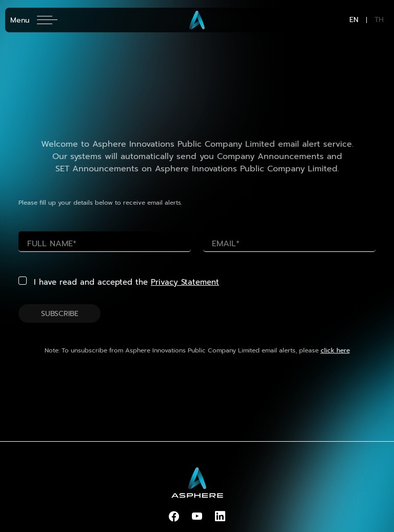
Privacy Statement (185, 282)
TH (379, 20)
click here (335, 350)
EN (354, 20)
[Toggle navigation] (34, 20)
